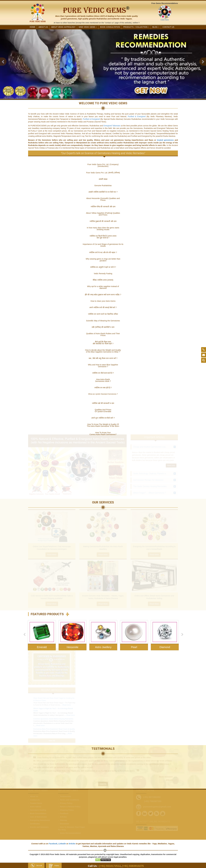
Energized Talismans (112, 123)
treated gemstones (165, 138)
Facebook (53, 844)
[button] (3, 62)
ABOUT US (43, 27)
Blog (156, 27)
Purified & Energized (137, 114)
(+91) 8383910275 (133, 866)
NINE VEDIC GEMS (88, 27)
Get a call (36, 866)
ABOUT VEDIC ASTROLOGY (63, 27)
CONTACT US (168, 27)
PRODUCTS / (136, 27)
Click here (165, 20)
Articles (72, 844)
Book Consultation (110, 27)
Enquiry (54, 866)
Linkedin (62, 844)
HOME (32, 27)
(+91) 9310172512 (110, 866)
